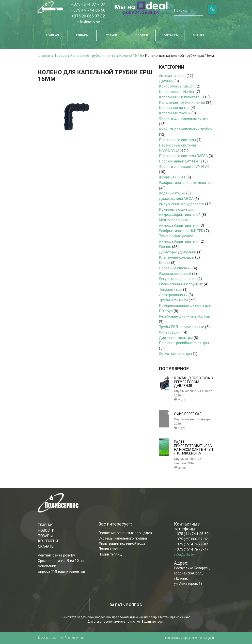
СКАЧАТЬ (200, 35)
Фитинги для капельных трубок (186, 129)
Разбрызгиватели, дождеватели (186, 183)
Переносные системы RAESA (183, 156)
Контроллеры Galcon (177, 86)
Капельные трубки (175, 113)
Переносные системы (177, 140)
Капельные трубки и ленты (182, 102)
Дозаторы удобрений (178, 252)
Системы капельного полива (123, 538)
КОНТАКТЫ (170, 35)
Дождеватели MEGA (176, 198)
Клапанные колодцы (177, 257)
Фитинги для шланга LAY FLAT (184, 167)
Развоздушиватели (175, 273)
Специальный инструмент (181, 284)
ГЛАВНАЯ (52, 35)
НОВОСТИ (141, 35)
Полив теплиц (110, 554)
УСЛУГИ (111, 35)
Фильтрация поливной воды (122, 543)
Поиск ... (181, 10)
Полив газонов (111, 549)
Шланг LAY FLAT (172, 177)
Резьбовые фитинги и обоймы (185, 316)
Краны (165, 263)
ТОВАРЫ (82, 35)
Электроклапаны (173, 295)
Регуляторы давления (178, 279)
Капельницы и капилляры (181, 97)
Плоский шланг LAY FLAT (180, 161)
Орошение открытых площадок (125, 533)
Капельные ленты (174, 108)
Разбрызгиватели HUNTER (181, 231)
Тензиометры (171, 289)
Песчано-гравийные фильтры (184, 343)
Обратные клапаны (175, 268)
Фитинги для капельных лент (184, 118)
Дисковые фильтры (176, 338)
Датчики (166, 81)
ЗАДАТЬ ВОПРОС (126, 605)
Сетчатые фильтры (175, 354)
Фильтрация (169, 332)
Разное (165, 247)
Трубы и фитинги (173, 300)
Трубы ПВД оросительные (181, 327)
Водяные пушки (172, 193)
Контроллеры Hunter (177, 92)
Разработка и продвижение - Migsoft (190, 638)
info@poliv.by (88, 22)
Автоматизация (172, 76)
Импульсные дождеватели (182, 204)
